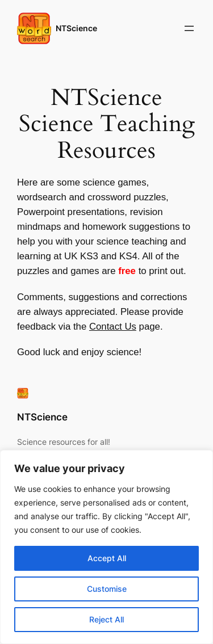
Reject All (106, 619)
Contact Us (113, 327)
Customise (107, 589)
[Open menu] (189, 28)
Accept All (107, 558)
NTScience (76, 28)
